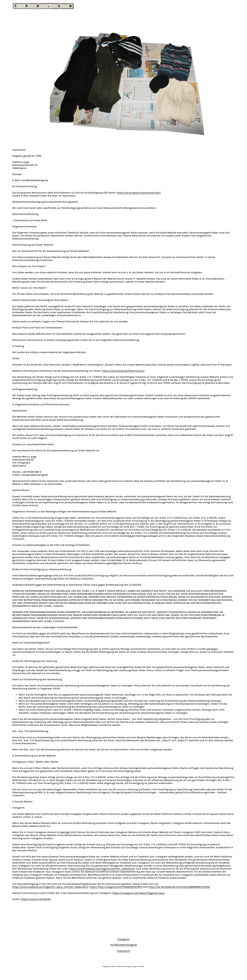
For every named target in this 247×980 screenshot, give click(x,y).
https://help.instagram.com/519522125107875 (116, 887)
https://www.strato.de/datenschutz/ (123, 371)
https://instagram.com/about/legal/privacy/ (138, 893)
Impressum (123, 951)
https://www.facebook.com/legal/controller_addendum (102, 869)
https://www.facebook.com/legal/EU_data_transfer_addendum (50, 887)
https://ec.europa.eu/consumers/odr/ (139, 193)
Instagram (123, 939)
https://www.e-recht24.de (36, 899)
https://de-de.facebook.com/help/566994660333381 (179, 887)
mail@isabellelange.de (123, 945)
